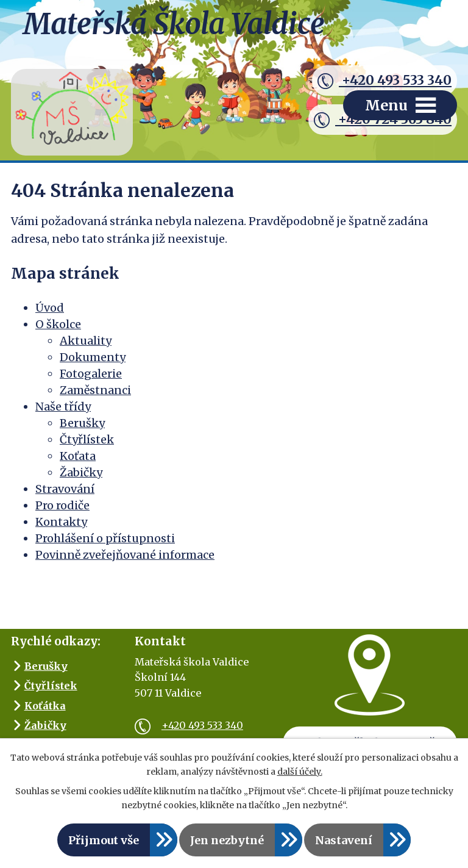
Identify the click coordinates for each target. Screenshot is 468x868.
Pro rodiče (62, 505)
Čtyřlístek (87, 439)
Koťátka (45, 706)
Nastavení (344, 840)
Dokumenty (93, 357)
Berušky (82, 423)
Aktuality (86, 341)
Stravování (65, 489)
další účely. (300, 772)
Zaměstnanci (95, 390)
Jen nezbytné (227, 840)
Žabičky (81, 472)
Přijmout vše (104, 840)
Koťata (78, 456)
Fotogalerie (91, 374)
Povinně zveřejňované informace (125, 555)
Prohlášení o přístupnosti (105, 538)
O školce (58, 324)
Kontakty (61, 522)
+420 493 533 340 (385, 81)
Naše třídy (63, 407)
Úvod (50, 308)
